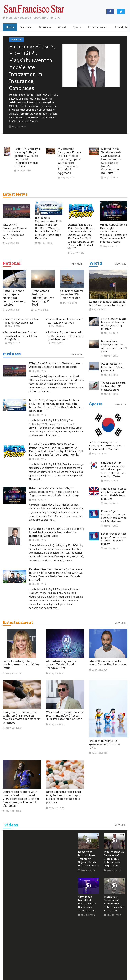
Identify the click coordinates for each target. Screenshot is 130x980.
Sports (96, 404)
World (96, 263)
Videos (11, 825)
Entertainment (18, 622)
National (12, 263)
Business (12, 354)
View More (77, 264)
